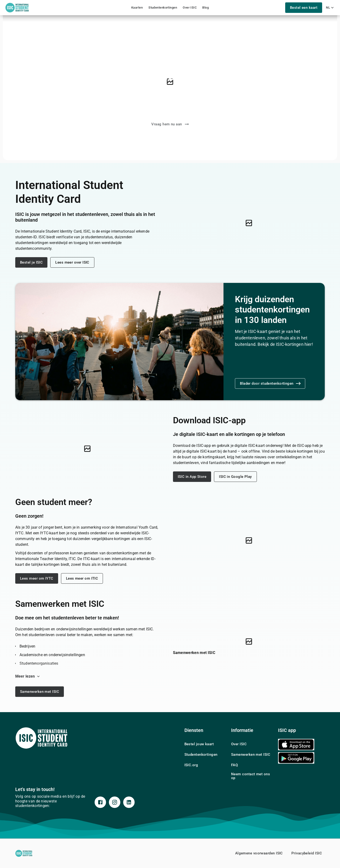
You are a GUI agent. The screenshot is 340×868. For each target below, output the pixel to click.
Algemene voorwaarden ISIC (259, 853)
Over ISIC (190, 8)
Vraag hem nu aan (170, 124)
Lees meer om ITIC (82, 578)
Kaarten (137, 8)
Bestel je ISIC (31, 262)
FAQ (234, 765)
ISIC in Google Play (235, 477)
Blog (206, 8)
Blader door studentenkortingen (271, 383)
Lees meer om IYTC (37, 578)
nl (330, 8)
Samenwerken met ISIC (40, 692)
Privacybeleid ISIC (307, 853)
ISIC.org (191, 765)
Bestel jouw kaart (199, 744)
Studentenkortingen (163, 8)
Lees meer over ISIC (72, 262)
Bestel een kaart (303, 8)
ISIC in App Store (192, 477)
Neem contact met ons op (251, 776)
